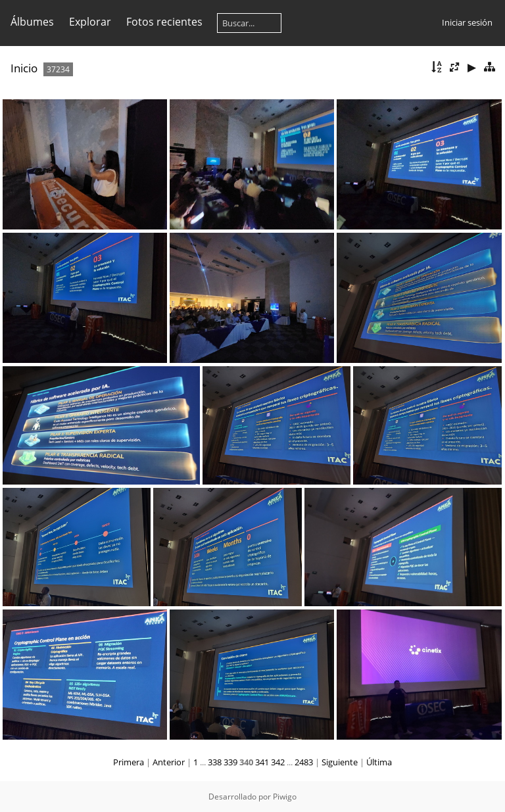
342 (278, 762)
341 (262, 762)
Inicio (24, 68)
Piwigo (285, 797)
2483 (304, 762)
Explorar (90, 22)
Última (379, 762)
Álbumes (32, 22)
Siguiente (340, 762)
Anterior (169, 762)
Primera (129, 762)
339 (230, 762)
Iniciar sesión (467, 22)
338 (215, 762)
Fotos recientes (164, 22)
